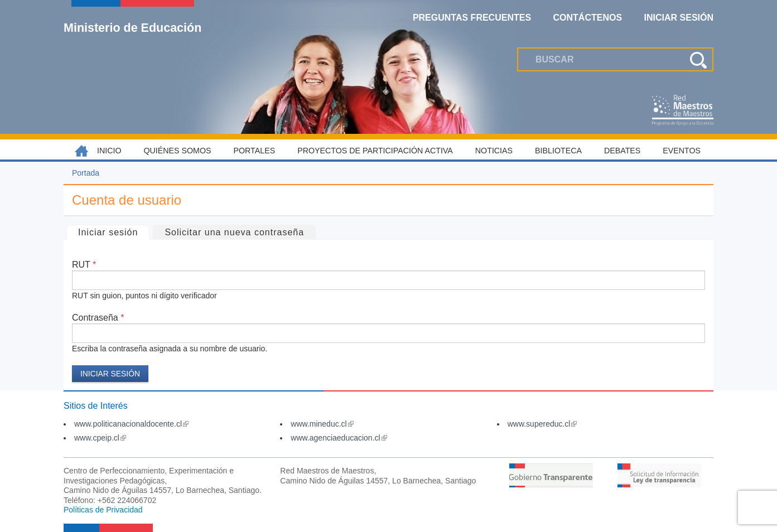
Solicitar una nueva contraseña (234, 232)
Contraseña (98, 318)
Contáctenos (588, 18)
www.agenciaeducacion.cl (339, 438)
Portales (255, 151)
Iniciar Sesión (679, 18)
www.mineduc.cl (322, 424)
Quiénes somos (178, 151)
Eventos (682, 151)
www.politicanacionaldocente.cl (131, 424)
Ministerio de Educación (132, 27)
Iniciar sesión (114, 231)
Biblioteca (558, 151)
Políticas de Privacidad (103, 510)
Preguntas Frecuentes (472, 18)
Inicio (109, 151)
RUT (84, 265)
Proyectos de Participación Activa (375, 151)
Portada (86, 173)
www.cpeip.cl (100, 438)
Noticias (494, 151)
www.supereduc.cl (542, 424)
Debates (622, 151)
